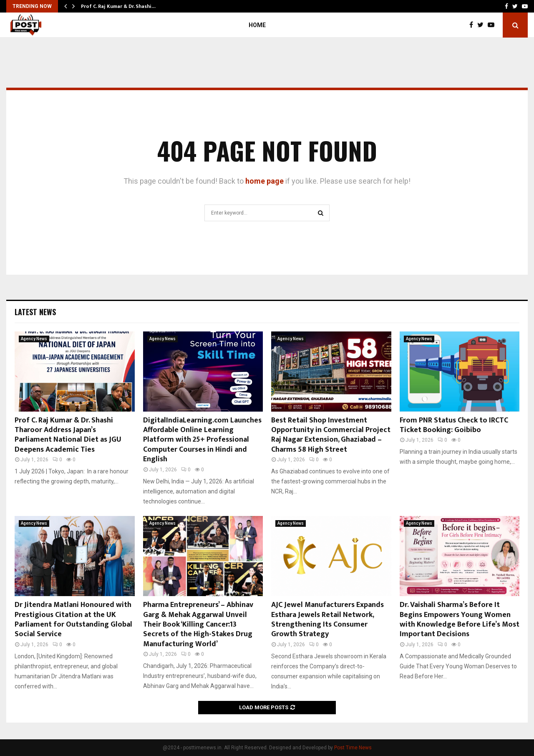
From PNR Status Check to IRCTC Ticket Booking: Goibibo (454, 425)
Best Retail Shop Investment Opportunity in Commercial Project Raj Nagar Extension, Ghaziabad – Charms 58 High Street (331, 435)
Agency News (34, 339)
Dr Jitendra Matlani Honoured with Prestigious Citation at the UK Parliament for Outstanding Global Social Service (73, 619)
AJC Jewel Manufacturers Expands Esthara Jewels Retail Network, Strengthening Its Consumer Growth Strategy (327, 619)
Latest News (35, 312)
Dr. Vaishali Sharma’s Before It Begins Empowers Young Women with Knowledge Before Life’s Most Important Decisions (460, 619)
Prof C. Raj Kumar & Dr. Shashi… (118, 6)
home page (264, 181)
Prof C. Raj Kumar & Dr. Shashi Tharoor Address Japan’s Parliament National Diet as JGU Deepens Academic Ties (68, 435)
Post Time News (353, 748)
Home (257, 25)
